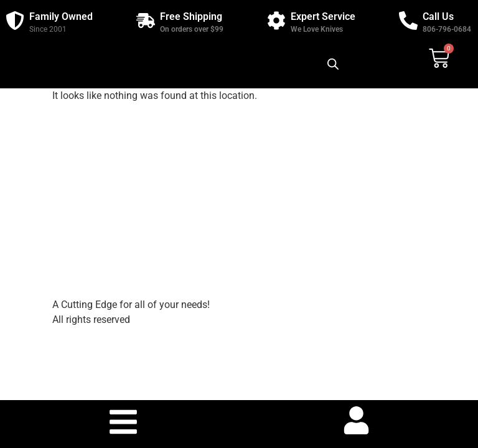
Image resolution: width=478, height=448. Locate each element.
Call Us (438, 16)
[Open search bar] (333, 64)
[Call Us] (408, 21)
